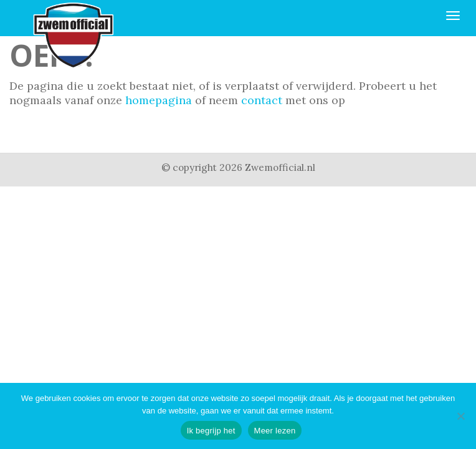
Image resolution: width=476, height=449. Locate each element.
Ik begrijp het (211, 431)
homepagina (159, 100)
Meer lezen (275, 431)
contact (262, 100)
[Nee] (460, 416)
